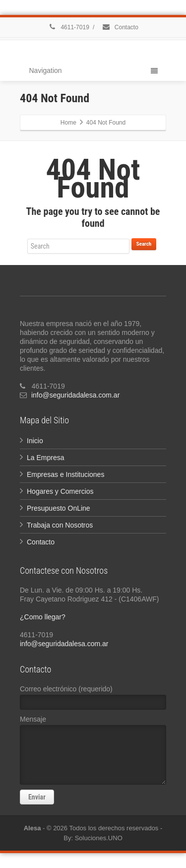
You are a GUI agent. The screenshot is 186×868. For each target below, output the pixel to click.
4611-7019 (68, 27)
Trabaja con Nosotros (60, 525)
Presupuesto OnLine (59, 508)
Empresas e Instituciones (65, 474)
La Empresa (45, 458)
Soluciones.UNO (99, 838)
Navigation (93, 70)
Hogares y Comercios (60, 491)
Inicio (35, 441)
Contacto (120, 27)
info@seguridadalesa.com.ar (75, 395)
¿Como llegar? (43, 617)
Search (144, 244)
